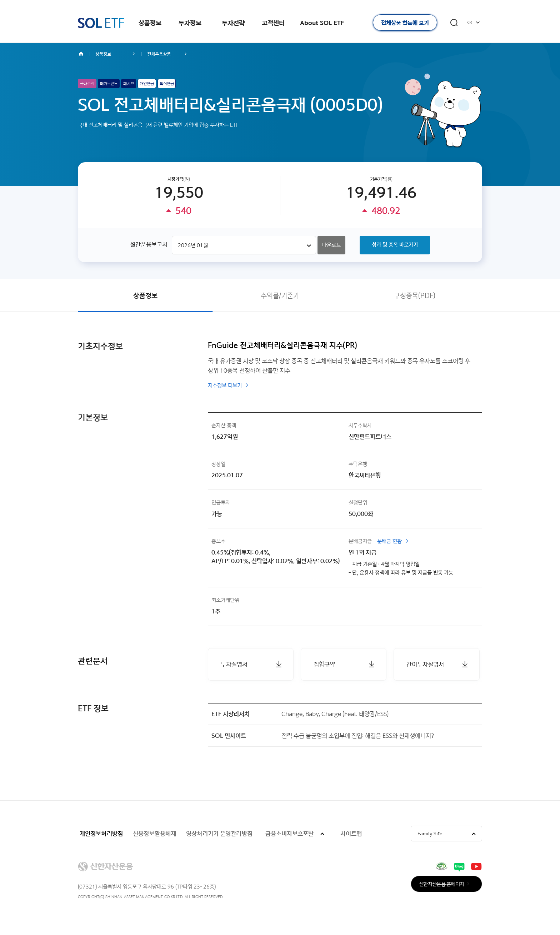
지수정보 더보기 (225, 385)
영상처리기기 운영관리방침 (219, 833)
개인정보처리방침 (101, 833)
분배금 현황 (389, 541)
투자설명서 (234, 664)
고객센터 (273, 23)
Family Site (430, 833)
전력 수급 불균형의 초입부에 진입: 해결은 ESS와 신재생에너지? (358, 735)
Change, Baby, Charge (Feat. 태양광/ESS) (335, 714)
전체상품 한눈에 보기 (405, 23)
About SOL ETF (322, 23)
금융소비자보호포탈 (289, 833)
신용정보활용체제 (154, 833)
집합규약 (324, 664)
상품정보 (150, 23)
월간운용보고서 (149, 244)
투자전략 (233, 23)
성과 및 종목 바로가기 (395, 245)
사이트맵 (351, 833)
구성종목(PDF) (415, 295)
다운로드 (331, 245)
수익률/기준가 (280, 295)
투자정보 (190, 23)
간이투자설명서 (425, 664)
